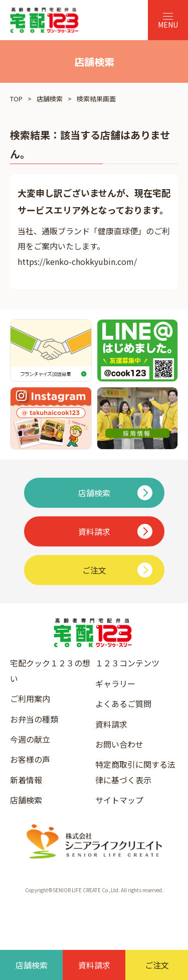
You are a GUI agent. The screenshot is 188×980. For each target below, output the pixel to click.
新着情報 (26, 780)
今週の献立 (30, 739)
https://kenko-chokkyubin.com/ (77, 261)
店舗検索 (50, 99)
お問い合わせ (119, 744)
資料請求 (111, 724)
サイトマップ (119, 800)
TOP (16, 99)
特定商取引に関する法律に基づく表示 (135, 772)
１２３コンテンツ (127, 663)
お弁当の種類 (34, 719)
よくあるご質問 (123, 704)
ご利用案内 (30, 698)
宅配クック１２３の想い (50, 670)
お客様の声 (30, 759)
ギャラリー (115, 683)
